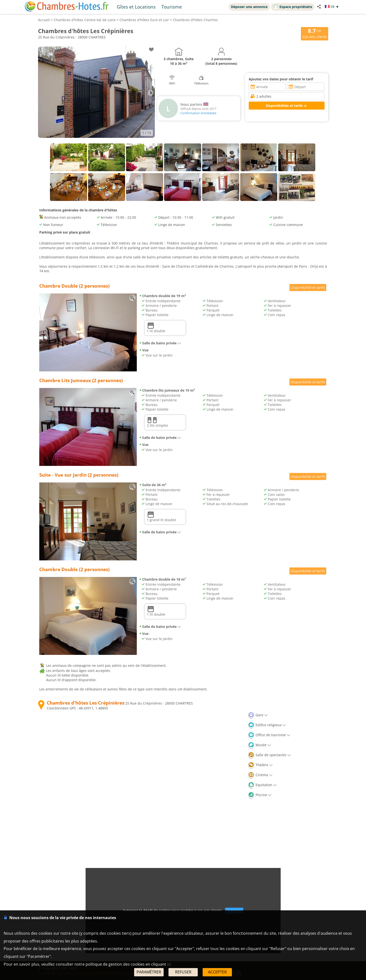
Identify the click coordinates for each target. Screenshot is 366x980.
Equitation (262, 785)
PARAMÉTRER (149, 972)
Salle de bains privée (160, 343)
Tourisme (172, 7)
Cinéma (260, 775)
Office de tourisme (269, 735)
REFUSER (183, 972)
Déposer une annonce (249, 7)
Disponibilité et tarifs (308, 287)
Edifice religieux (267, 725)
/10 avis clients (315, 33)
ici (169, 964)
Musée (259, 745)
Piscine (260, 795)
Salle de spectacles (269, 755)
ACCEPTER (217, 972)
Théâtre (260, 765)
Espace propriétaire (293, 7)
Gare (258, 715)
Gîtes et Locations (136, 7)
